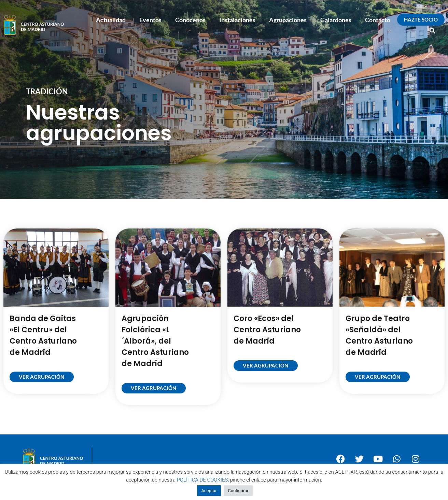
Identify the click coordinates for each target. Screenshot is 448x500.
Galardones (336, 20)
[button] (433, 31)
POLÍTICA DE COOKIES (202, 480)
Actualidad (111, 20)
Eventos (150, 20)
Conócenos (190, 20)
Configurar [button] (238, 491)
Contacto (378, 20)
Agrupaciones (288, 20)
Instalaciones (237, 20)
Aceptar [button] (209, 491)
